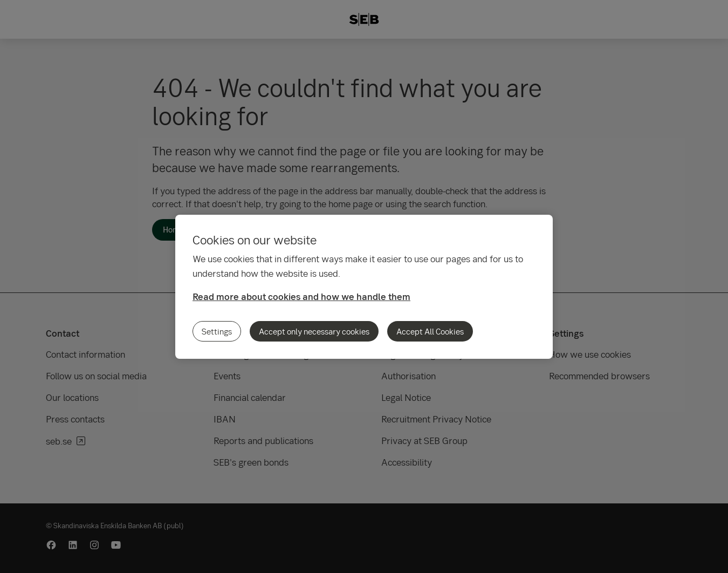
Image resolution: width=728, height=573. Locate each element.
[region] (364, 287)
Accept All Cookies (430, 331)
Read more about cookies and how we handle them (301, 296)
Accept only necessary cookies (314, 331)
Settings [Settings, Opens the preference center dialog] (217, 331)
